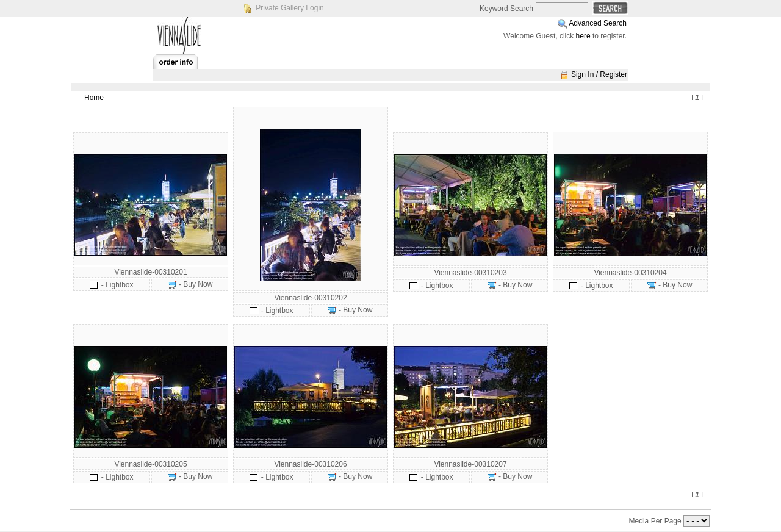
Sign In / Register (599, 74)
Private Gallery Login (290, 8)
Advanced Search (598, 23)
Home (94, 98)
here (583, 36)
